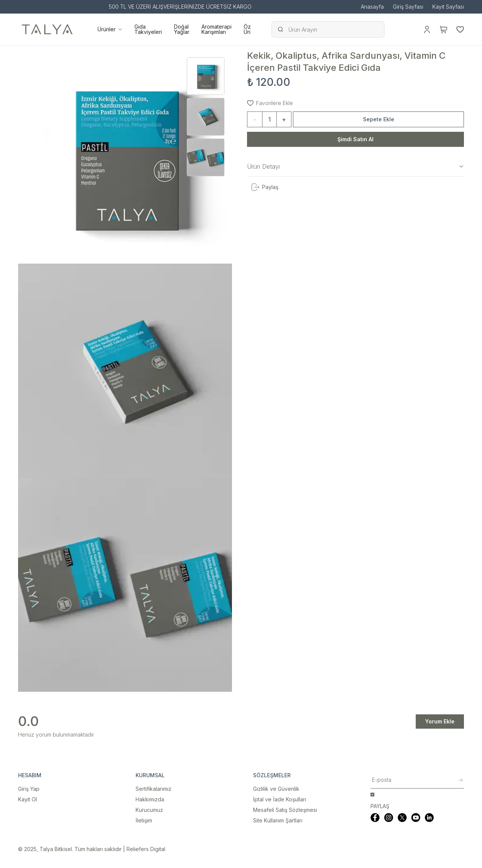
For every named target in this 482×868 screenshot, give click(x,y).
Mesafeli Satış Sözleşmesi (285, 810)
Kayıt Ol (27, 799)
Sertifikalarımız (153, 789)
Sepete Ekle (379, 119)
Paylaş (265, 187)
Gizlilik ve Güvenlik (276, 789)
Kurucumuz (149, 810)
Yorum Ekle (440, 721)
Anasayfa (372, 7)
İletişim (144, 820)
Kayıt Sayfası (448, 7)
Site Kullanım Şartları (278, 820)
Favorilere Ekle (270, 103)
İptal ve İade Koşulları (280, 799)
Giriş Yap (29, 789)
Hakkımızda (150, 799)
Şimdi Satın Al (355, 139)
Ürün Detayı (355, 166)
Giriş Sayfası (408, 7)
